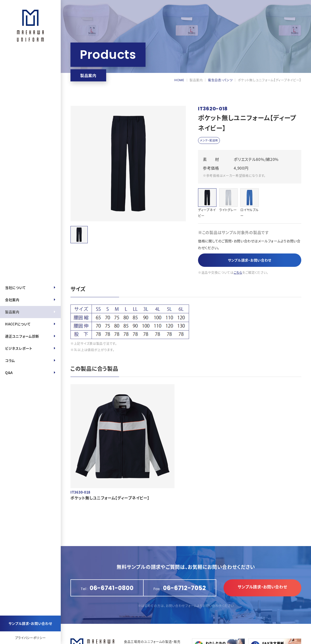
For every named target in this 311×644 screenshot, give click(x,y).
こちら (238, 273)
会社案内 (12, 300)
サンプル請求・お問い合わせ (30, 623)
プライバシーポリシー (30, 638)
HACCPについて (18, 324)
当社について (15, 287)
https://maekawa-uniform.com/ (158, 624)
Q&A (9, 373)
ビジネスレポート (19, 348)
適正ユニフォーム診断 (22, 336)
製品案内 (12, 312)
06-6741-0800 (143, 617)
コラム (10, 360)
